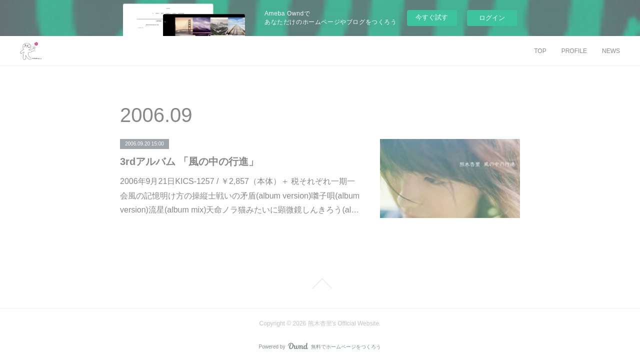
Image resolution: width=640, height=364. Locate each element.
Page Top (320, 283)
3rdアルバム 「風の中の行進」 (189, 161)
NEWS (611, 51)
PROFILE (574, 51)
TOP (540, 51)
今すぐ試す (432, 17)
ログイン (492, 18)
